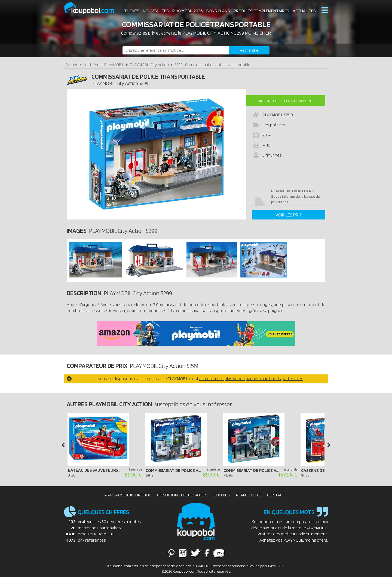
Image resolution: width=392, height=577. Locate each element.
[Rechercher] (249, 50)
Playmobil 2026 (188, 11)
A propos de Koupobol (128, 495)
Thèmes (132, 11)
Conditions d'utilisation (182, 495)
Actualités (304, 11)
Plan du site (248, 495)
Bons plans (218, 11)
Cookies (222, 495)
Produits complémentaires (261, 11)
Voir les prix (289, 215)
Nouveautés (156, 11)
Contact (276, 495)
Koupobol (93, 8)
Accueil (71, 65)
